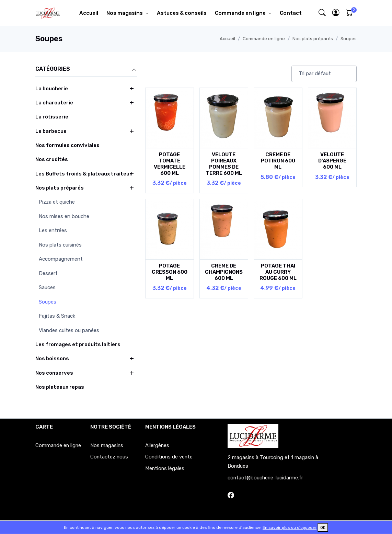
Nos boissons (52, 359)
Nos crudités (52, 159)
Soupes (349, 39)
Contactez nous (109, 457)
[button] (336, 13)
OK (323, 527)
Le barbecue (51, 131)
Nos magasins (125, 13)
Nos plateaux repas (60, 387)
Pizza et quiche (57, 202)
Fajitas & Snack (57, 316)
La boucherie (52, 89)
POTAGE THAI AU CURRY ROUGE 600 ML (278, 272)
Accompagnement (61, 259)
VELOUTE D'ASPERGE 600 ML (332, 161)
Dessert (48, 273)
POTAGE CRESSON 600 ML (170, 272)
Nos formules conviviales (67, 145)
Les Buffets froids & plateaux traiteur (84, 174)
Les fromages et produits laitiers (78, 344)
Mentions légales (165, 468)
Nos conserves (54, 373)
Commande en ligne (240, 13)
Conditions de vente (169, 457)
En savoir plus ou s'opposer (290, 527)
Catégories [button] (86, 69)
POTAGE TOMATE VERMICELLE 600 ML (170, 164)
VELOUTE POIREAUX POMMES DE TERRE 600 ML (224, 164)
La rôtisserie (52, 117)
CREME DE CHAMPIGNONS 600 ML (224, 272)
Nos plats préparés (313, 39)
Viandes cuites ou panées (69, 330)
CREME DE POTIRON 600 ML (278, 161)
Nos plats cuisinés (60, 245)
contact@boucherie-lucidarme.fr (265, 478)
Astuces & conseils (182, 13)
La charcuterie (54, 103)
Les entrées (53, 230)
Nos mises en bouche (64, 216)
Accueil (89, 13)
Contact (291, 13)
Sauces (47, 287)
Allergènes (157, 445)
